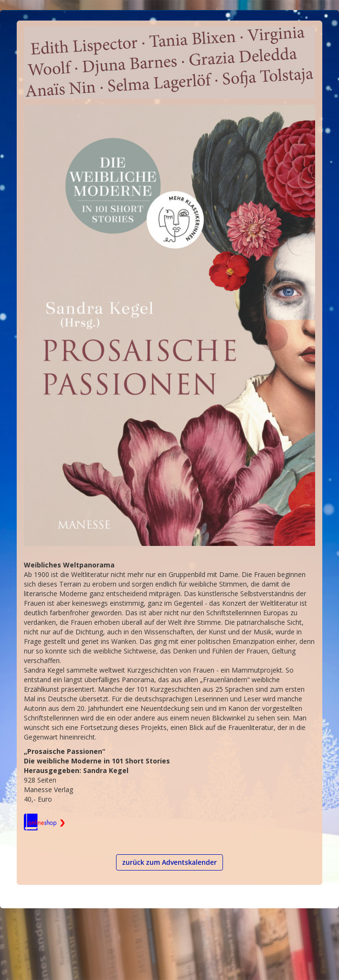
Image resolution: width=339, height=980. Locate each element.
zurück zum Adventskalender (169, 862)
